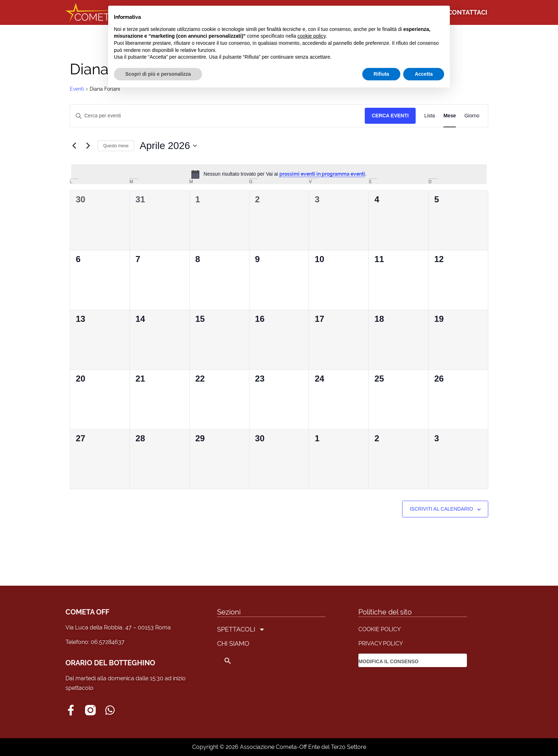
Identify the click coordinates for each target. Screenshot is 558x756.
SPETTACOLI (241, 629)
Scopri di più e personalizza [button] (158, 74)
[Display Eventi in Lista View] (430, 116)
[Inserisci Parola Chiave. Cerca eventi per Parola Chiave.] (217, 116)
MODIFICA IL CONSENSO (388, 661)
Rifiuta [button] (381, 74)
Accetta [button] (424, 74)
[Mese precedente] (74, 146)
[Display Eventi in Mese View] (450, 116)
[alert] (279, 174)
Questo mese (116, 146)
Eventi (77, 89)
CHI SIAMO (233, 643)
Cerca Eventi (390, 116)
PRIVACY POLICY (381, 643)
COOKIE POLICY (380, 629)
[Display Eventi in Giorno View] (472, 116)
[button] (241, 661)
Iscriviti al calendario (441, 509)
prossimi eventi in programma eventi (322, 174)
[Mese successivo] (88, 146)
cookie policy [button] (312, 36)
